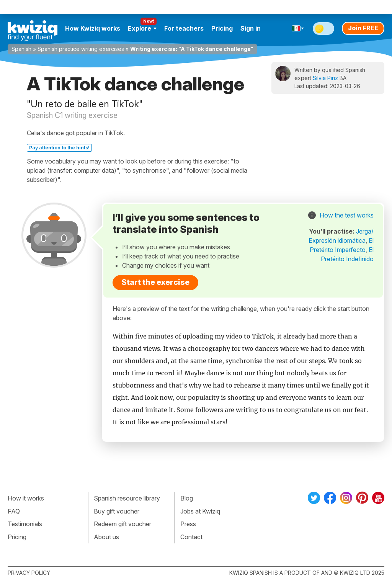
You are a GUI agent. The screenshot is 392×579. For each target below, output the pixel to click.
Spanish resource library (127, 498)
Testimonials (25, 524)
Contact (191, 537)
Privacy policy (29, 573)
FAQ (14, 511)
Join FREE (363, 28)
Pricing (222, 28)
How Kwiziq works (93, 28)
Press (188, 524)
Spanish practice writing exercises (81, 49)
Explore (142, 28)
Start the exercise (155, 282)
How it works (26, 498)
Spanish (21, 49)
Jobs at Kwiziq (200, 511)
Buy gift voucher (117, 511)
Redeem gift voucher (122, 524)
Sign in (251, 28)
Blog (187, 498)
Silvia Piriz (325, 78)
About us (106, 537)
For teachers (184, 28)
